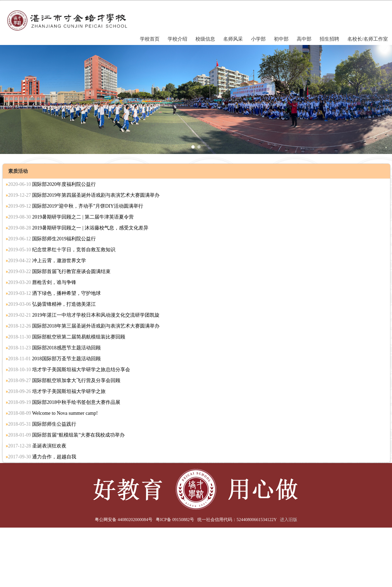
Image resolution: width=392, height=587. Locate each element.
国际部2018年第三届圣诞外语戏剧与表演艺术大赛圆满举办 (84, 326)
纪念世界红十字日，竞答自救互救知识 (62, 250)
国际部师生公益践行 (42, 424)
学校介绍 (177, 39)
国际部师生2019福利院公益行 (52, 239)
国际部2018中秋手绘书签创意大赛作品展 (64, 402)
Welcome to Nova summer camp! (53, 413)
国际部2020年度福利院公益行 (52, 184)
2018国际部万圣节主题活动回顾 (54, 359)
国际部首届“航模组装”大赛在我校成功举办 (66, 435)
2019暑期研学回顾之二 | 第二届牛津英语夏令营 (71, 217)
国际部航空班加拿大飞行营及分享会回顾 (64, 380)
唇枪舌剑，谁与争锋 (42, 282)
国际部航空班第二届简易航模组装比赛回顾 (67, 337)
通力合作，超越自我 (42, 457)
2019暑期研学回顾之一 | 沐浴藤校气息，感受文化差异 (78, 228)
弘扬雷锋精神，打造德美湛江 (52, 304)
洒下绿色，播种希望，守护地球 (55, 293)
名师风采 (233, 39)
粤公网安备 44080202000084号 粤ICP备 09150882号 (144, 520)
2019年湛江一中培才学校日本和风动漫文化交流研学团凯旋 (84, 315)
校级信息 (205, 39)
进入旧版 (289, 520)
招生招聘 (329, 39)
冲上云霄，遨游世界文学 (47, 261)
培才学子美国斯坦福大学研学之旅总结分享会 (69, 370)
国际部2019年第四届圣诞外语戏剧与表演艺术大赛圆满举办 (84, 195)
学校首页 (150, 39)
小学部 (258, 39)
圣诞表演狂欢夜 (37, 446)
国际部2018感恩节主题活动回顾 (54, 348)
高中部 (304, 39)
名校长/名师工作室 (368, 39)
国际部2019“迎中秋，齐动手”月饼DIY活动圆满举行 (76, 206)
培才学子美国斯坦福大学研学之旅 (57, 391)
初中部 (281, 39)
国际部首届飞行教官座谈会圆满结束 (59, 271)
